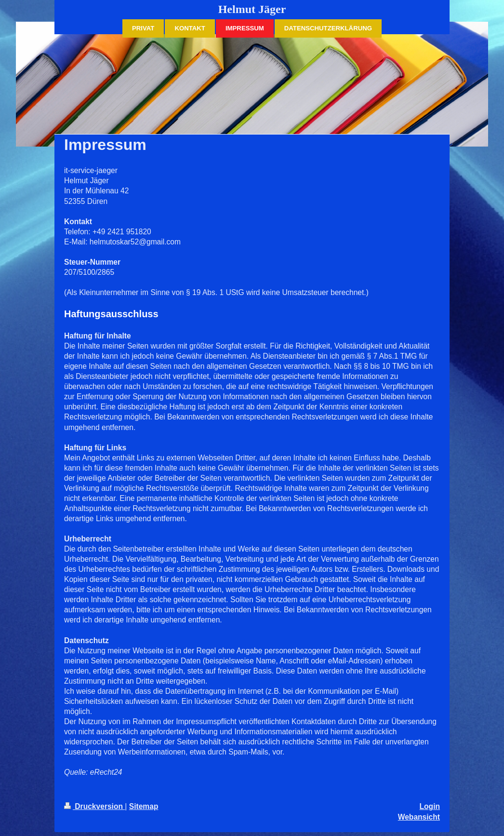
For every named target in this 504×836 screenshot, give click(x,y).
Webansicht (419, 817)
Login (430, 806)
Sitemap (144, 806)
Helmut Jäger (252, 9)
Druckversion (94, 806)
